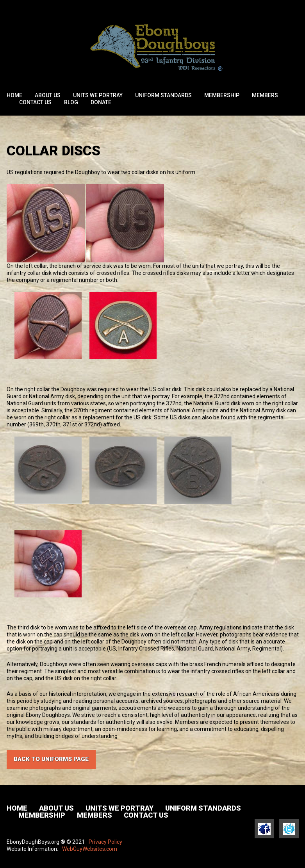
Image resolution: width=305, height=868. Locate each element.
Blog (71, 102)
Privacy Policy (105, 842)
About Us (48, 95)
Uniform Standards (163, 95)
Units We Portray (98, 95)
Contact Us (35, 102)
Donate (101, 102)
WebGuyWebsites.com (90, 849)
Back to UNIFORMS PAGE (51, 759)
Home (14, 95)
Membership (222, 95)
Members (265, 95)
